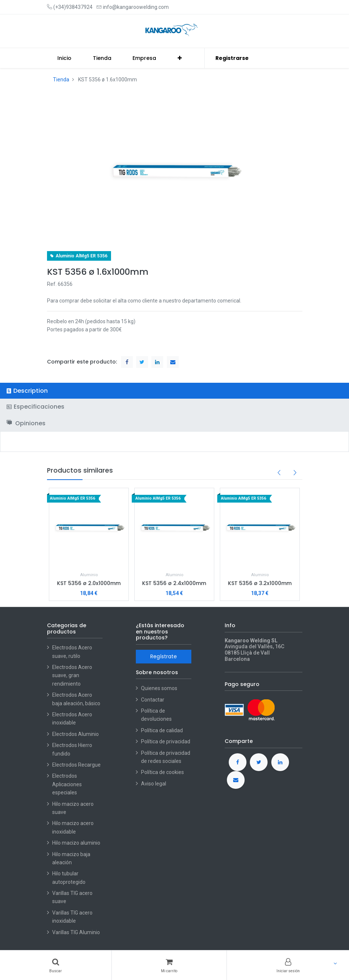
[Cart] (169, 965)
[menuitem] (65, 58)
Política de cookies (162, 772)
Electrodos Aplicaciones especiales (67, 784)
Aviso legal (154, 784)
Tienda (61, 80)
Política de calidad (162, 730)
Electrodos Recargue (76, 765)
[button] (180, 58)
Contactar (153, 700)
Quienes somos (159, 688)
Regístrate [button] (164, 656)
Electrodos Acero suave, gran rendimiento (72, 675)
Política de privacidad (166, 741)
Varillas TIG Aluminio (76, 932)
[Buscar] (56, 965)
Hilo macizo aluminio (76, 843)
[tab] (174, 391)
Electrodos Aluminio (76, 734)
